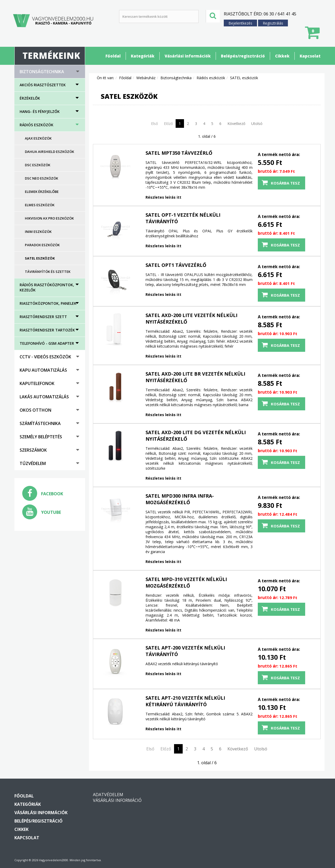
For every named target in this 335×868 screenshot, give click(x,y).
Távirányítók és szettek (48, 272)
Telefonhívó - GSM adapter (47, 343)
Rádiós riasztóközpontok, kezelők (47, 287)
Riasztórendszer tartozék (47, 330)
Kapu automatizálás (43, 370)
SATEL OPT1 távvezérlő (176, 265)
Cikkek (282, 56)
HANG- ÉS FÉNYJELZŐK (40, 111)
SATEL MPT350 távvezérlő (179, 153)
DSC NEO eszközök (41, 178)
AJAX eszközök (38, 138)
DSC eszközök (38, 165)
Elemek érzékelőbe (42, 192)
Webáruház (146, 78)
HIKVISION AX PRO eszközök (49, 218)
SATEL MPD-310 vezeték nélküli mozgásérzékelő (186, 582)
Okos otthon (35, 410)
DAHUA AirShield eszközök (49, 152)
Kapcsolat (310, 56)
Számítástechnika (40, 423)
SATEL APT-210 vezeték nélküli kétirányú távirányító (185, 701)
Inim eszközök (38, 232)
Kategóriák (143, 56)
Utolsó (257, 123)
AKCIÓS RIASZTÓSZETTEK (43, 85)
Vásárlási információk (188, 56)
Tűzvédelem (33, 463)
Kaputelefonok (37, 383)
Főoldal (113, 56)
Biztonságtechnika (42, 72)
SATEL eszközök (40, 258)
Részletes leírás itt (163, 197)
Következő (236, 123)
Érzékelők (30, 98)
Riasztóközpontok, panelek (48, 303)
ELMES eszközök (40, 205)
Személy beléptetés (41, 437)
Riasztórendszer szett (43, 317)
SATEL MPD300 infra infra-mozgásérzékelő (180, 499)
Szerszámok (33, 450)
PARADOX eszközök (42, 245)
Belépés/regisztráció (243, 56)
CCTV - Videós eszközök (45, 357)
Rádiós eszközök (37, 125)
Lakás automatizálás (44, 397)
